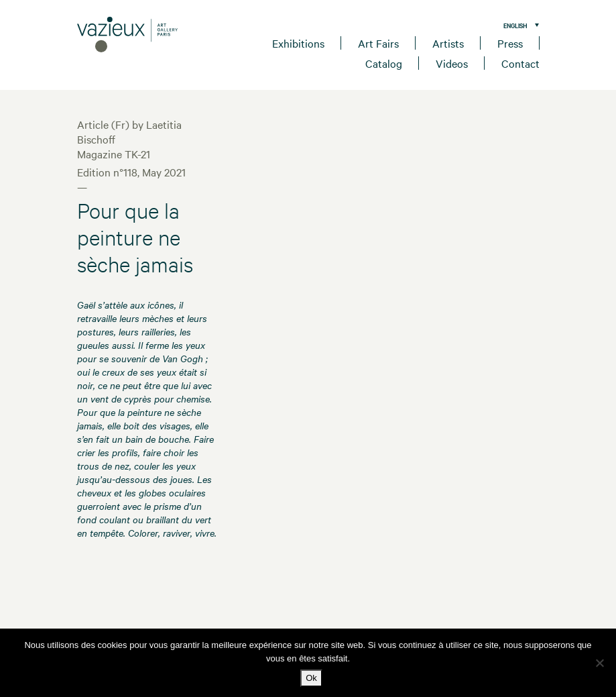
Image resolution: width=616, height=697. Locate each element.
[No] (599, 663)
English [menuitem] (515, 25)
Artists (448, 43)
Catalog (384, 63)
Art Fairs (378, 43)
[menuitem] (518, 25)
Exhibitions (298, 43)
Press (510, 43)
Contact (520, 63)
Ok (311, 678)
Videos (452, 63)
